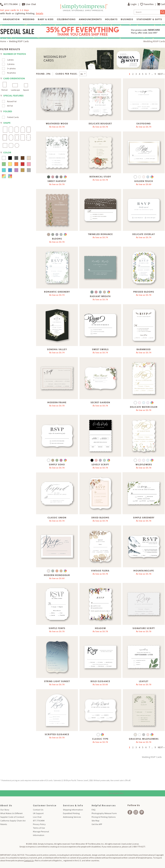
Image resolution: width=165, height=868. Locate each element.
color (7, 153)
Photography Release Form (104, 813)
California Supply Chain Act (13, 821)
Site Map (96, 821)
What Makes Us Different (11, 813)
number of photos (15, 54)
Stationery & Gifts (149, 19)
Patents (4, 824)
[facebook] (130, 812)
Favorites (149, 4)
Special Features (13, 96)
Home (3, 41)
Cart (161, 4)
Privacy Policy (39, 824)
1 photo (10, 60)
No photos (11, 73)
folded (8, 111)
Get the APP (97, 824)
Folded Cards (13, 117)
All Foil (10, 106)
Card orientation (14, 78)
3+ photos (11, 68)
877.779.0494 (9, 4)
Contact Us (38, 810)
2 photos (11, 64)
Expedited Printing (71, 813)
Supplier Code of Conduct (12, 817)
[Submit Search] (163, 12)
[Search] (147, 12)
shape (7, 123)
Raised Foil (12, 101)
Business (127, 19)
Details (40, 13)
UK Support (38, 813)
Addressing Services (72, 817)
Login (132, 4)
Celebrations (66, 19)
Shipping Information (73, 810)
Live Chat (29, 4)
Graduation (11, 19)
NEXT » (161, 74)
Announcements (90, 19)
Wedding (29, 19)
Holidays (111, 19)
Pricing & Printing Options (104, 817)
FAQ (94, 810)
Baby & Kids (46, 19)
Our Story (5, 810)
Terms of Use (39, 828)
